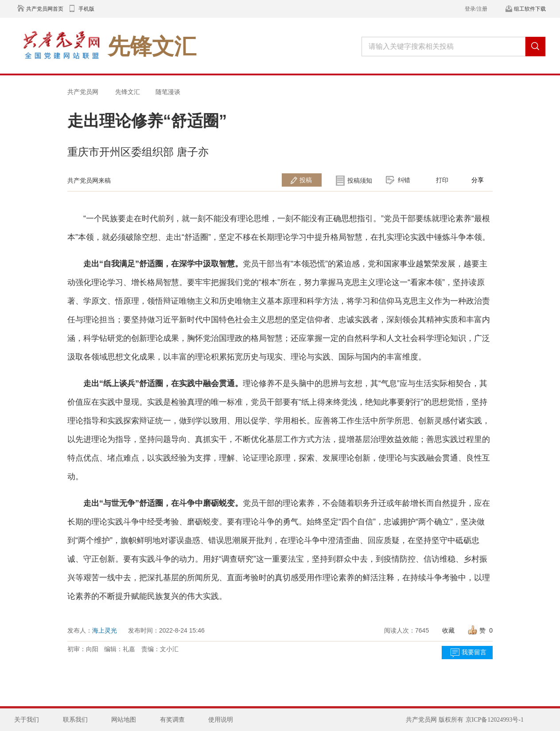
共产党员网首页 (45, 9)
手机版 (86, 9)
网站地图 (124, 720)
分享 (478, 180)
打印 (442, 180)
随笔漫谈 (168, 92)
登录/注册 (476, 9)
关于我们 (27, 720)
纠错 (404, 180)
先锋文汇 (128, 92)
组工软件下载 (530, 9)
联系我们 (75, 720)
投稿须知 (360, 180)
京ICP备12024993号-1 (495, 720)
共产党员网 (83, 92)
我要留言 (474, 652)
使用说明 (221, 720)
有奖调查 (172, 720)
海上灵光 (105, 630)
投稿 (306, 180)
